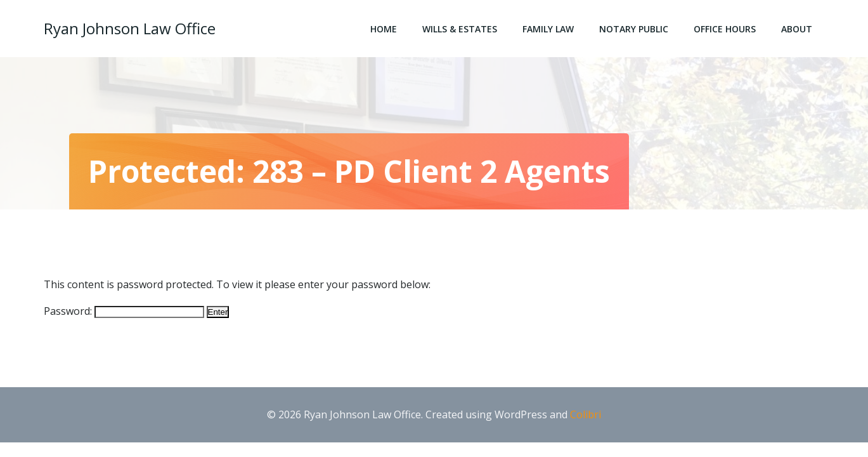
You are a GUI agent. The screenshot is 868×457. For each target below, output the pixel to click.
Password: (124, 311)
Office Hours (725, 29)
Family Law (548, 29)
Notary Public (634, 29)
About (797, 29)
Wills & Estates (460, 29)
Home (384, 29)
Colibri (586, 414)
